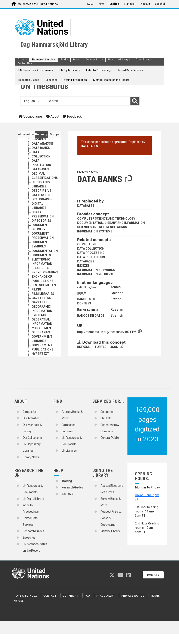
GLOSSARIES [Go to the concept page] (41, 332)
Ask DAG (67, 494)
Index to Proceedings (99, 70)
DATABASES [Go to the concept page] (40, 169)
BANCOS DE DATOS (91, 316)
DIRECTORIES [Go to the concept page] (41, 221)
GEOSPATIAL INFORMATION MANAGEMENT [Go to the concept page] (42, 324)
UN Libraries (69, 451)
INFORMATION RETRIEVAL (96, 274)
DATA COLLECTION (91, 249)
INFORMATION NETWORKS (96, 270)
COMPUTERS (87, 244)
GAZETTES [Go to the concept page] (40, 302)
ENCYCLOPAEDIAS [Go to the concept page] (45, 272)
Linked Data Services (130, 70)
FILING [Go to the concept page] (36, 289)
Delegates (107, 412)
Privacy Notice (133, 596)
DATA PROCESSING (91, 253)
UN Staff (106, 418)
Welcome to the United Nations (38, 4)
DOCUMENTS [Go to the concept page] (41, 255)
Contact (50, 596)
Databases (69, 425)
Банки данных (88, 310)
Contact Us (25, 63)
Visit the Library (110, 531)
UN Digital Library (70, 70)
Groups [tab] (55, 134)
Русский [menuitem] (145, 4)
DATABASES (89, 146)
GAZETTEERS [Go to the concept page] (41, 298)
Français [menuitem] (129, 4)
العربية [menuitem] (91, 4)
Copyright (70, 596)
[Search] (135, 101)
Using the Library (119, 60)
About (22, 60)
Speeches (52, 80)
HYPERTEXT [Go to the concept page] (40, 354)
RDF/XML (84, 347)
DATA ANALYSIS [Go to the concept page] (43, 144)
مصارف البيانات (87, 287)
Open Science (143, 60)
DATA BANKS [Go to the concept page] (41, 148)
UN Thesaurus (44, 86)
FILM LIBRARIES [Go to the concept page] (43, 294)
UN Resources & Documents (36, 70)
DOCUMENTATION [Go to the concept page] (45, 251)
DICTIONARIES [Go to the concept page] (42, 199)
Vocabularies (31, 116)
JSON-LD (117, 347)
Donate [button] (153, 575)
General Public (110, 438)
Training (67, 481)
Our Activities (31, 418)
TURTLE (100, 347)
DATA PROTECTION (91, 257)
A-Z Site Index (27, 596)
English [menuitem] (114, 4)
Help (77, 60)
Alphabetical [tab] (26, 134)
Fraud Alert (106, 596)
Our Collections (32, 438)
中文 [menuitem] (102, 4)
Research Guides (29, 80)
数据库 (82, 293)
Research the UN (44, 60)
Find (64, 60)
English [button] (32, 101)
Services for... (94, 60)
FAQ (87, 596)
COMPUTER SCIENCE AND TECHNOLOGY (106, 219)
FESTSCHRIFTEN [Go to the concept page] (44, 285)
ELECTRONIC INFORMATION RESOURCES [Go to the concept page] (42, 264)
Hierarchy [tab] (41, 134)
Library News (31, 457)
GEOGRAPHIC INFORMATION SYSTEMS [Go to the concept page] (42, 311)
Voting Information (75, 80)
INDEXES (83, 266)
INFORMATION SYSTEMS (95, 231)
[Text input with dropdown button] (88, 101)
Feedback (72, 116)
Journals (67, 431)
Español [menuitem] (160, 4)
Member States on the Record (111, 80)
